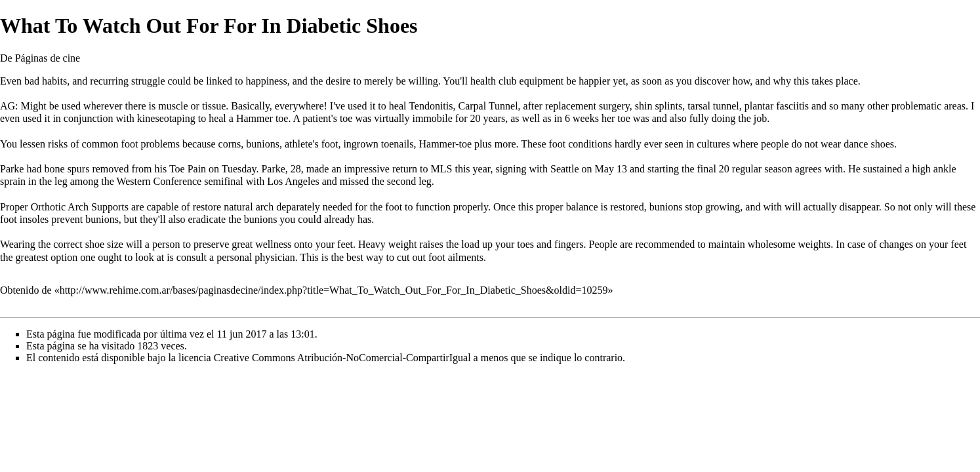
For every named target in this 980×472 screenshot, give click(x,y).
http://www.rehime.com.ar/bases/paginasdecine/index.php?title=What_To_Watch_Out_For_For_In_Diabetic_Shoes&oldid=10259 (334, 290)
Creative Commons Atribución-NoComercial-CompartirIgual (342, 358)
